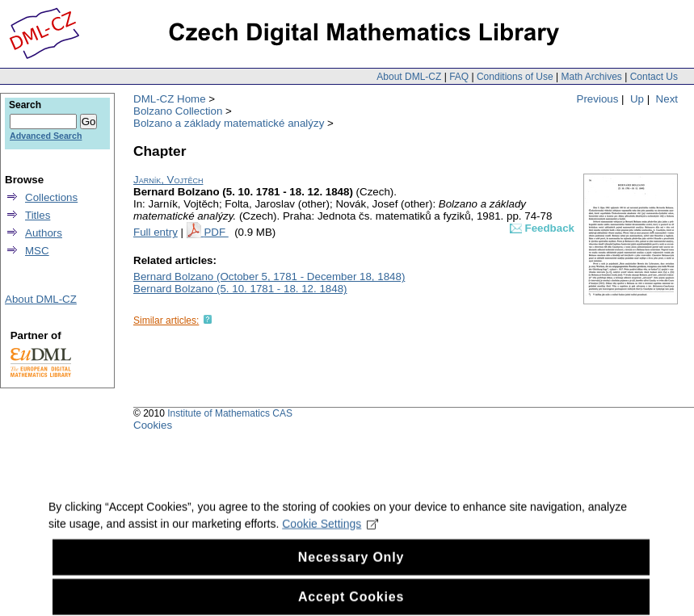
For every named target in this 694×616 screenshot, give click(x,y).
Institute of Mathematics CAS (230, 413)
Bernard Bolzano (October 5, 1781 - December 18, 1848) (269, 277)
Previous (598, 99)
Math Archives (591, 77)
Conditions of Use (515, 77)
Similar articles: (166, 321)
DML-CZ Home (170, 99)
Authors (44, 233)
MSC (37, 251)
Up (637, 99)
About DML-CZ (409, 77)
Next (667, 99)
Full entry (156, 232)
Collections (51, 197)
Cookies (153, 425)
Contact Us (654, 77)
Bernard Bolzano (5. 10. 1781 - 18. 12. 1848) (240, 289)
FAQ (459, 77)
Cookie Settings (330, 538)
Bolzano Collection (178, 111)
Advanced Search (46, 136)
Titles (38, 215)
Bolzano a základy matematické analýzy (229, 123)
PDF (216, 232)
